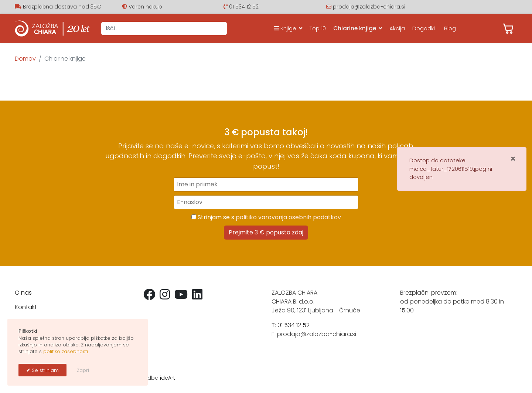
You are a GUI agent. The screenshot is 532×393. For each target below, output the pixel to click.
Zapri (83, 370)
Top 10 (318, 28)
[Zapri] (513, 159)
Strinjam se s (266, 217)
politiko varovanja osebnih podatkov (288, 217)
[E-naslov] (266, 202)
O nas (23, 293)
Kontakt (26, 307)
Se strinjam (45, 370)
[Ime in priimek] (266, 184)
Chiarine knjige (355, 28)
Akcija (397, 28)
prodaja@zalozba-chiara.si (369, 7)
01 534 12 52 (244, 7)
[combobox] (164, 28)
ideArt (168, 378)
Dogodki (424, 28)
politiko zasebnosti (66, 351)
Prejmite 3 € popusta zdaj (266, 232)
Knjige (285, 28)
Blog (450, 28)
